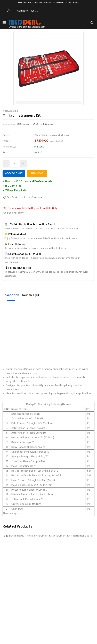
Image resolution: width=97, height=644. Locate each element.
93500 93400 (31, 272)
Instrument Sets (82, 536)
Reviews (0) (31, 295)
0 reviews (23, 124)
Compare (23, 11)
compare (37, 198)
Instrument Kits (63, 536)
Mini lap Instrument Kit (40, 536)
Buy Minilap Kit (17, 536)
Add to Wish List (16, 198)
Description (11, 295)
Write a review (43, 124)
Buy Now (37, 173)
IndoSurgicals (10, 111)
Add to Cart (14, 173)
